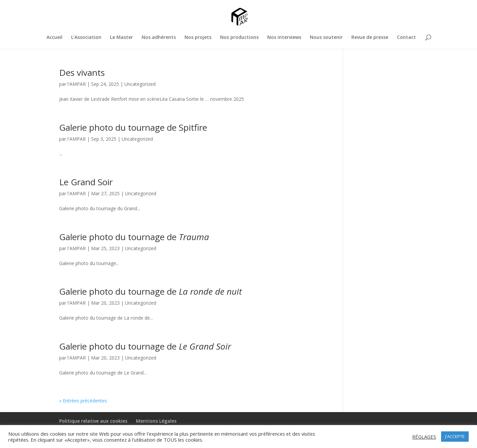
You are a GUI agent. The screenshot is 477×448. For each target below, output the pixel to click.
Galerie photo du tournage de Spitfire (133, 127)
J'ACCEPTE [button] (455, 436)
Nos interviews (284, 38)
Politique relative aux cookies (93, 421)
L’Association (86, 38)
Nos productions (239, 38)
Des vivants (82, 73)
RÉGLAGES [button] (424, 437)
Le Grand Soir (86, 182)
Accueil (55, 38)
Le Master (121, 38)
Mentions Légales (156, 421)
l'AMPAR (77, 84)
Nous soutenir (326, 38)
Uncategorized (140, 84)
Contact (406, 38)
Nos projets (198, 38)
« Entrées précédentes (83, 401)
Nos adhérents (159, 38)
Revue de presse (370, 38)
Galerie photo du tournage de (134, 237)
